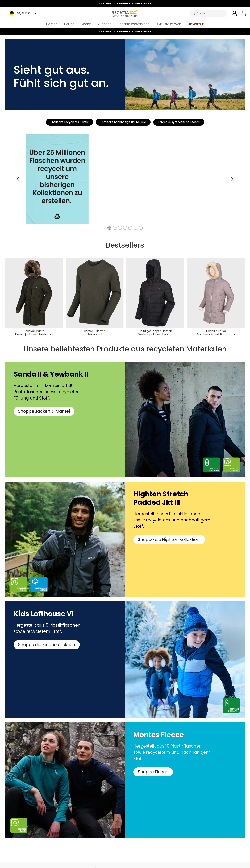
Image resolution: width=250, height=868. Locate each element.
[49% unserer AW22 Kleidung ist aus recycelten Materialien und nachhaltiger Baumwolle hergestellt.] (115, 228)
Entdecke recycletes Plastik (70, 122)
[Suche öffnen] (208, 13)
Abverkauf (196, 24)
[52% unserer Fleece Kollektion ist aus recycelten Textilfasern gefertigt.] (130, 228)
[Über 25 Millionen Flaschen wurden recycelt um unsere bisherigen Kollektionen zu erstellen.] (109, 228)
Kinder (86, 24)
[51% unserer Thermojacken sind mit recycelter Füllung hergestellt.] (125, 228)
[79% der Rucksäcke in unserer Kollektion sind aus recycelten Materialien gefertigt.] (141, 228)
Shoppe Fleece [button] (153, 772)
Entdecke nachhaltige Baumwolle (123, 122)
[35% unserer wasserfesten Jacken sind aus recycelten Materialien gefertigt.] (120, 228)
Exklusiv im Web (169, 24)
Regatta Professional (134, 24)
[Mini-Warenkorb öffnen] (243, 13)
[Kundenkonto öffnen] (234, 13)
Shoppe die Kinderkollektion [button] (47, 645)
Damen (52, 24)
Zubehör (104, 24)
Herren (69, 24)
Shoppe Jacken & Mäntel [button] (44, 411)
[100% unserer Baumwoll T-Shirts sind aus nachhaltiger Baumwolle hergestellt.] (136, 228)
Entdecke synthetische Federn (179, 122)
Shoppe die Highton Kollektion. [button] (169, 539)
